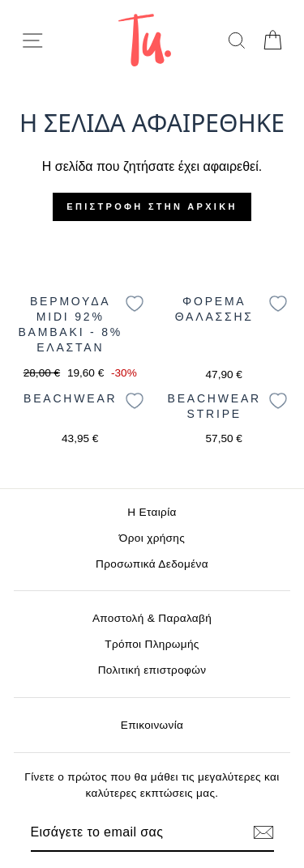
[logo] (145, 40)
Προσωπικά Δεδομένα (152, 564)
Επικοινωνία (152, 725)
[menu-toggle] (32, 40)
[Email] (124, 832)
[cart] (272, 40)
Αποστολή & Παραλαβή (152, 618)
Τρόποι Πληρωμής (152, 644)
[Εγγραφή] (263, 832)
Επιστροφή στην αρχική (152, 206)
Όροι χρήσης (152, 538)
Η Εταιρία (152, 512)
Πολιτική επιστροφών (152, 670)
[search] (236, 40)
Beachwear (70, 398)
